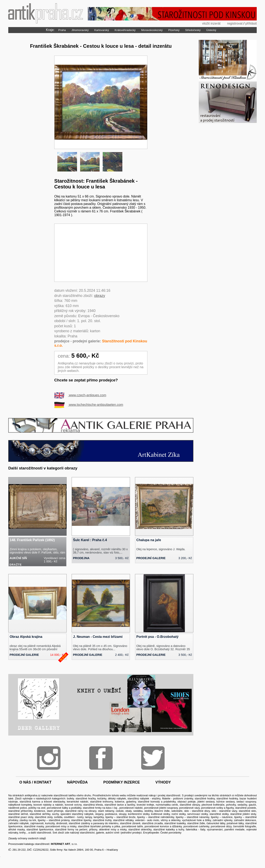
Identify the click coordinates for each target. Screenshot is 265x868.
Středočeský (193, 30)
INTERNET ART (61, 844)
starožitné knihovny (102, 802)
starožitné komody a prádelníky (157, 802)
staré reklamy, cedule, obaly (115, 811)
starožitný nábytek (138, 798)
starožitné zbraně (130, 823)
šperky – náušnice (222, 817)
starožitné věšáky (123, 820)
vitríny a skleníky (170, 820)
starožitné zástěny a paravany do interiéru (94, 823)
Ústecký (211, 30)
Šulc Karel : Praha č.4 (90, 540)
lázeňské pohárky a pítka (105, 826)
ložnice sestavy (225, 802)
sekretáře (177, 811)
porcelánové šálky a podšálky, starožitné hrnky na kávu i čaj (82, 808)
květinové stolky (161, 814)
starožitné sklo (247, 811)
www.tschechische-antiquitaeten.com (89, 405)
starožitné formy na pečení (71, 829)
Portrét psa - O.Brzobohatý (158, 637)
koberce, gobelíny (125, 802)
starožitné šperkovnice (40, 829)
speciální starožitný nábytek (77, 814)
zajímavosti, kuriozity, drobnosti (49, 823)
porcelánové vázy (190, 808)
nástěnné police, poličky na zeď (27, 808)
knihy (22, 833)
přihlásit (251, 23)
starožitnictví (87, 833)
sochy (55, 814)
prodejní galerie (151, 558)
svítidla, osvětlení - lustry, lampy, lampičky (79, 817)
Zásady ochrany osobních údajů (27, 838)
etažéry (156, 798)
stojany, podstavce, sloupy (111, 814)
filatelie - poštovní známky (178, 798)
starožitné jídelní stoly (243, 814)
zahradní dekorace (245, 820)
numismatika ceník (167, 805)
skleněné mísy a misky (113, 829)
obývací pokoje (186, 802)
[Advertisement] (101, 253)
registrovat (235, 23)
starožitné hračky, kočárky (91, 798)
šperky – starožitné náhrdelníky (156, 817)
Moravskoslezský (152, 30)
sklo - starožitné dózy (197, 811)
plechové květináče (213, 805)
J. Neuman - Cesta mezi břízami (98, 637)
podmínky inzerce (122, 782)
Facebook (101, 758)
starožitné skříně (18, 814)
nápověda (77, 782)
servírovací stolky (198, 814)
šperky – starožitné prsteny (54, 820)
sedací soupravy (246, 802)
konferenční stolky (139, 814)
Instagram (49, 758)
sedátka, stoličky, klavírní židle (151, 811)
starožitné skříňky (40, 814)
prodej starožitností (169, 795)
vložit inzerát (211, 23)
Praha (62, 30)
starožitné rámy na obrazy (81, 811)
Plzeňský (174, 30)
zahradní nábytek (19, 823)
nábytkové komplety (20, 805)
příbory (93, 829)
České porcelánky (171, 833)
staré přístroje (55, 811)
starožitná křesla (93, 805)
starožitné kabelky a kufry (169, 829)
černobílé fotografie (245, 826)
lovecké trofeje (145, 805)
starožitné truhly (102, 820)
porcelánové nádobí (131, 808)
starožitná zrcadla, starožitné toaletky (164, 823)
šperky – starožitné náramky (193, 817)
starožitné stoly (44, 817)
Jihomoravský (80, 30)
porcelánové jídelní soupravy (161, 808)
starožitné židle (196, 823)
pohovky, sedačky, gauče (241, 805)
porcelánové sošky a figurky (217, 808)
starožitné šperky (81, 820)
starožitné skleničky (140, 829)
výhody (163, 782)
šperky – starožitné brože (120, 817)
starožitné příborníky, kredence (27, 811)
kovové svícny (73, 805)
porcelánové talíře (132, 826)
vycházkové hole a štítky (196, 820)
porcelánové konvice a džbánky (163, 826)
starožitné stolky (219, 814)
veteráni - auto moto (147, 820)
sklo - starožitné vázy (224, 811)
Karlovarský (102, 30)
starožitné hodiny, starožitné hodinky (216, 798)
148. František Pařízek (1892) (32, 540)
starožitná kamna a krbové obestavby (42, 802)
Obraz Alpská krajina (26, 637)
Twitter (153, 758)
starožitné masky (34, 826)
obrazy (100, 296)
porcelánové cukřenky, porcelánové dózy (207, 826)
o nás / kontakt (36, 782)
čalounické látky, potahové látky (225, 823)
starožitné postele (246, 808)
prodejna (81, 558)
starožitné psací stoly (21, 817)
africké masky (16, 829)
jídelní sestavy (206, 802)
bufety (70, 798)
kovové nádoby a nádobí (48, 805)
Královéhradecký (125, 30)
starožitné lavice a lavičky (120, 805)
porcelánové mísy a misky (61, 826)
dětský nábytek (117, 798)
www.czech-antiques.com (80, 395)
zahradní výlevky (222, 820)
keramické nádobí (78, 802)
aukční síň (18, 558)
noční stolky (179, 814)
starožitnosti (60, 795)
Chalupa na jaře (149, 540)
